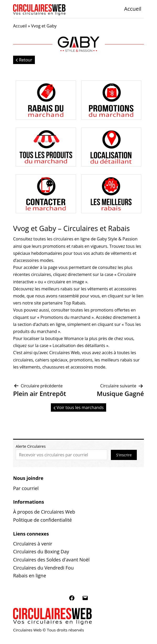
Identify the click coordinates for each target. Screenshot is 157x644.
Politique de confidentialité (42, 520)
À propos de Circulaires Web (44, 512)
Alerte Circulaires (31, 446)
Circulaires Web (64, 353)
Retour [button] (24, 60)
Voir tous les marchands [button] (79, 407)
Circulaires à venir (33, 544)
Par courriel (26, 488)
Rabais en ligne (30, 576)
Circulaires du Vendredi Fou (43, 568)
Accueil (133, 9)
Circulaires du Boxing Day (41, 551)
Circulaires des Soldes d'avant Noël (51, 560)
